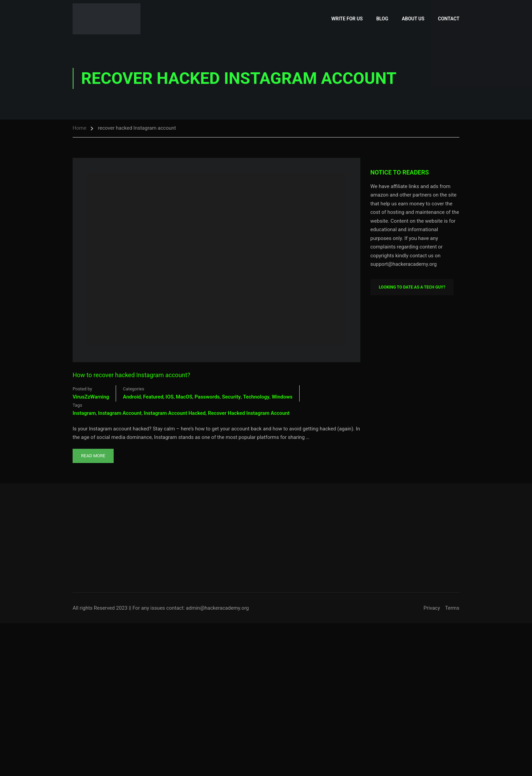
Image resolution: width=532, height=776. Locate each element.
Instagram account (120, 413)
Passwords (207, 397)
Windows (282, 397)
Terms (452, 608)
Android (132, 397)
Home (79, 128)
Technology (256, 397)
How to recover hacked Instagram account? (131, 375)
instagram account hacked (175, 413)
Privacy (432, 608)
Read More (93, 454)
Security (231, 397)
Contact (449, 19)
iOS (170, 397)
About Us (413, 19)
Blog (382, 19)
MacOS (184, 397)
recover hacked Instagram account (249, 413)
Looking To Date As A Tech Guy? (412, 287)
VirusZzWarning (91, 397)
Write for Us (347, 19)
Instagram (84, 413)
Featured (153, 397)
